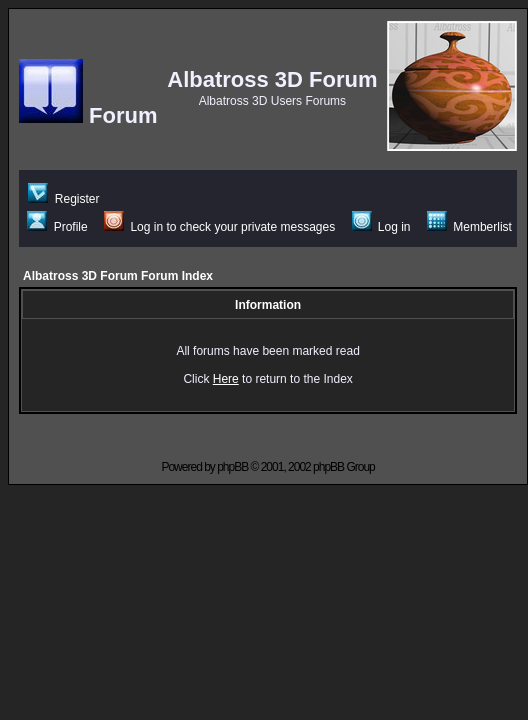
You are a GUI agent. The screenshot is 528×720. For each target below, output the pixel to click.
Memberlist (469, 227)
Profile (57, 227)
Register (63, 199)
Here (226, 379)
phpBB (232, 467)
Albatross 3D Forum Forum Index (118, 276)
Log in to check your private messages (219, 227)
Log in (381, 227)
